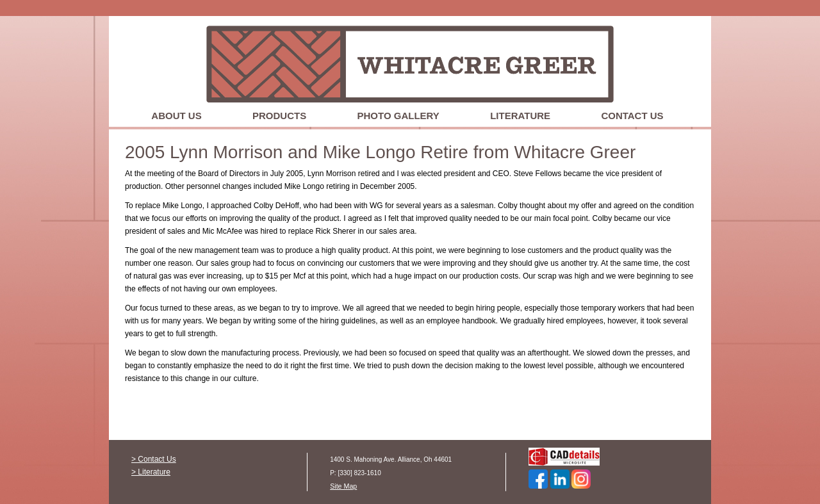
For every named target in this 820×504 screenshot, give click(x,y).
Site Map (343, 486)
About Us (176, 116)
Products (279, 116)
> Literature (151, 472)
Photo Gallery (398, 116)
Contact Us (632, 116)
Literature (520, 116)
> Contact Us (154, 459)
